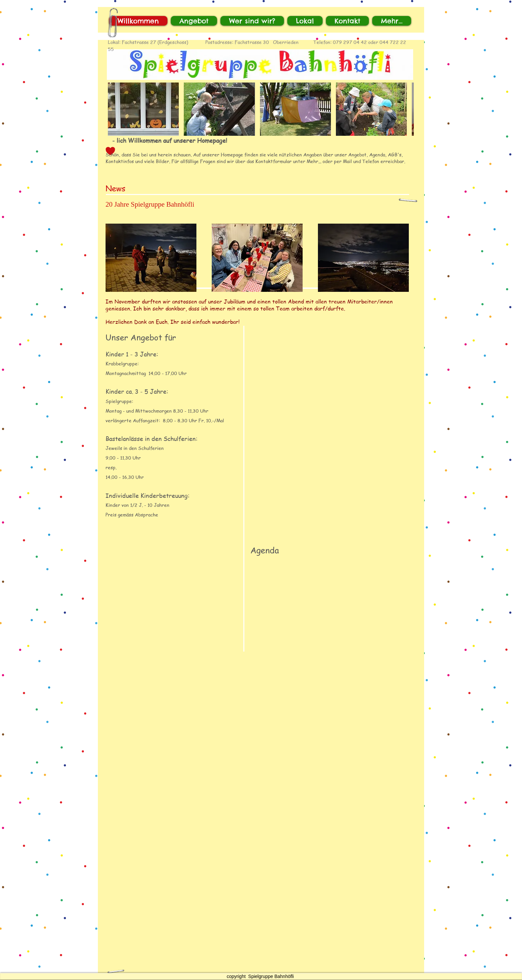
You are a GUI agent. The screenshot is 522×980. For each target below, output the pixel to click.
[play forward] (405, 109)
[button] (143, 109)
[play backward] (116, 109)
